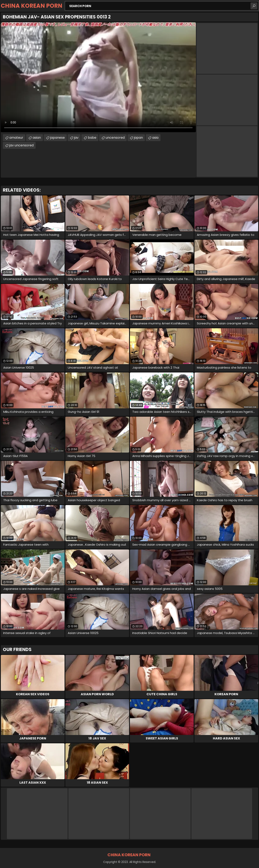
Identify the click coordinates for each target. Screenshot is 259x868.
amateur (16, 138)
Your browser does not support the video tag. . (98, 77)
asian (37, 138)
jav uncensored (21, 145)
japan (138, 138)
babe (92, 138)
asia (155, 138)
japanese (57, 138)
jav (76, 138)
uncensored (115, 138)
